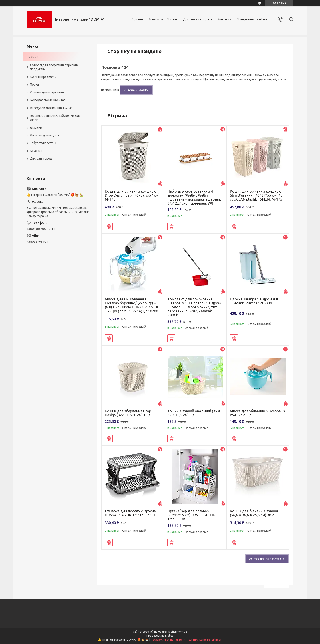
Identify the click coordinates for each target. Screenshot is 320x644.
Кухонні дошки (138, 90)
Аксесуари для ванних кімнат (51, 108)
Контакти (224, 19)
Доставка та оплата (198, 19)
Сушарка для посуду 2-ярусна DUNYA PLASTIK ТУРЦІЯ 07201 (130, 513)
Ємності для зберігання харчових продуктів (54, 67)
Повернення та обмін (252, 19)
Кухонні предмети (43, 77)
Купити (109, 226)
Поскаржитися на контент (168, 640)
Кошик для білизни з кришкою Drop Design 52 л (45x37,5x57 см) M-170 (132, 195)
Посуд (35, 85)
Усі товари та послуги (265, 559)
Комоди (36, 151)
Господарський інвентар (48, 100)
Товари (154, 19)
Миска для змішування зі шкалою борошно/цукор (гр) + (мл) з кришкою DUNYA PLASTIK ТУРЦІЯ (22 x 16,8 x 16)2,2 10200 (132, 305)
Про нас (172, 19)
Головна (137, 19)
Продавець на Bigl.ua (160, 636)
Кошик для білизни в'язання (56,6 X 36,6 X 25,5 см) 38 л (254, 513)
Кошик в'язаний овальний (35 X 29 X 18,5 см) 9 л (194, 413)
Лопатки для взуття (45, 135)
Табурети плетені (43, 143)
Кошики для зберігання (47, 92)
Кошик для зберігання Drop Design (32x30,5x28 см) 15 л (128, 413)
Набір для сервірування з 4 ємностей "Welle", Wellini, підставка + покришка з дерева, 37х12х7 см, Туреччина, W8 (194, 197)
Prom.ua (182, 632)
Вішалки (36, 128)
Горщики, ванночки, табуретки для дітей (55, 118)
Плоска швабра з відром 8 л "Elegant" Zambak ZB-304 (254, 301)
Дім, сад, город (41, 159)
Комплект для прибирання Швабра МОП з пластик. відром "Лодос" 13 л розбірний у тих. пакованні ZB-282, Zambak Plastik (194, 307)
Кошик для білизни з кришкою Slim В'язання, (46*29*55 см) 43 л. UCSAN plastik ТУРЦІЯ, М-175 (256, 195)
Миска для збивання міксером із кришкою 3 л (258, 413)
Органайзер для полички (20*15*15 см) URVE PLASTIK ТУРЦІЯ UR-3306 (191, 515)
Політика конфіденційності (205, 640)
